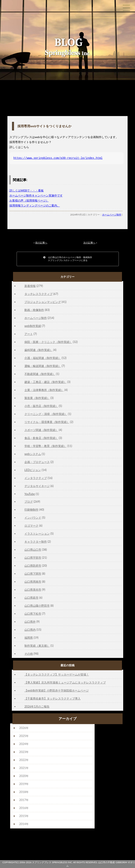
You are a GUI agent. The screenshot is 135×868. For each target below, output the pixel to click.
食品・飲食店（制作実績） (41, 438)
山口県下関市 (33, 574)
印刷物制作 (31, 510)
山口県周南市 (33, 582)
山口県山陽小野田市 (37, 606)
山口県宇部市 (33, 558)
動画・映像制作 (34, 310)
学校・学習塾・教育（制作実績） (45, 446)
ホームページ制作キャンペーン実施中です (36, 195)
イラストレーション (37, 534)
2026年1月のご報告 (37, 706)
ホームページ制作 (112, 215)
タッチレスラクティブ (38, 294)
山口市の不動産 (107, 862)
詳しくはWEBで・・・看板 (27, 190)
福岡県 (29, 638)
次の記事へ (89, 243)
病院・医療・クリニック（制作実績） (48, 342)
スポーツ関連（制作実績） (41, 430)
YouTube (30, 494)
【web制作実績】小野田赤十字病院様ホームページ (57, 690)
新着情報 (30, 286)
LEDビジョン (33, 470)
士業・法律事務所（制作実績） (44, 390)
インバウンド (33, 518)
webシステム (33, 454)
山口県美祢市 (33, 590)
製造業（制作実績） (37, 398)
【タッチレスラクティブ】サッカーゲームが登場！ (57, 674)
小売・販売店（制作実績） (41, 406)
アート (29, 334)
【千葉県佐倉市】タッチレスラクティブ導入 (52, 698)
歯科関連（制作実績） (38, 350)
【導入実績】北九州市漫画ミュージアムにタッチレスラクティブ (65, 682)
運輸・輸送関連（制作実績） (43, 366)
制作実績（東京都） (37, 646)
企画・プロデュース (37, 462)
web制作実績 (33, 326)
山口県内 (30, 630)
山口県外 (30, 622)
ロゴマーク (31, 526)
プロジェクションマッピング (43, 302)
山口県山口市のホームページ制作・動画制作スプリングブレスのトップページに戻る (68, 259)
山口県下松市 (33, 614)
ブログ (29, 502)
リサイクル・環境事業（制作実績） (47, 422)
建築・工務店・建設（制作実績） (45, 382)
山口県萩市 (31, 598)
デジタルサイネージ (37, 486)
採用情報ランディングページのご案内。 (35, 205)
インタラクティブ (36, 478)
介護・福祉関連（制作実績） (43, 358)
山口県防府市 (33, 566)
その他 (29, 654)
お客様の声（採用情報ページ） (29, 200)
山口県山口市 (33, 550)
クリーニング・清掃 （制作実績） (46, 414)
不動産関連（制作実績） (40, 374)
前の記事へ (41, 243)
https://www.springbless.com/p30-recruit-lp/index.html (58, 158)
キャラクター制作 (36, 542)
